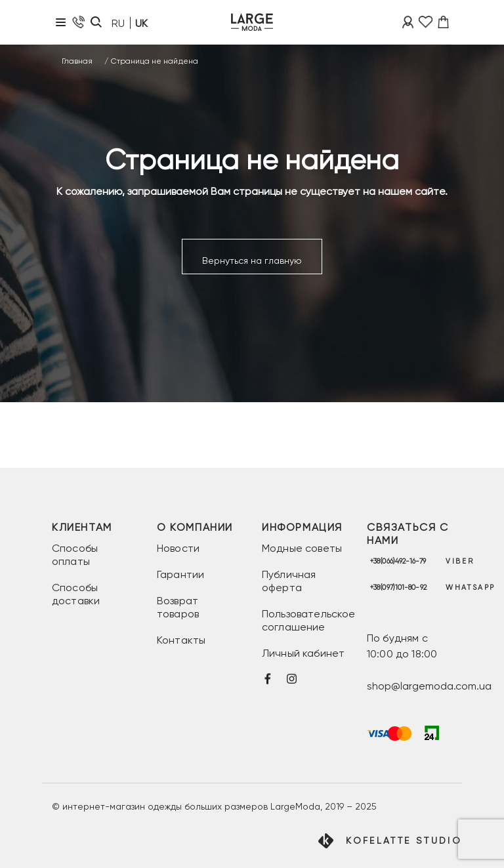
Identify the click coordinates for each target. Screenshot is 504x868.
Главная (77, 61)
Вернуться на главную (252, 260)
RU (118, 23)
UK (141, 23)
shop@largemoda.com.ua (429, 686)
